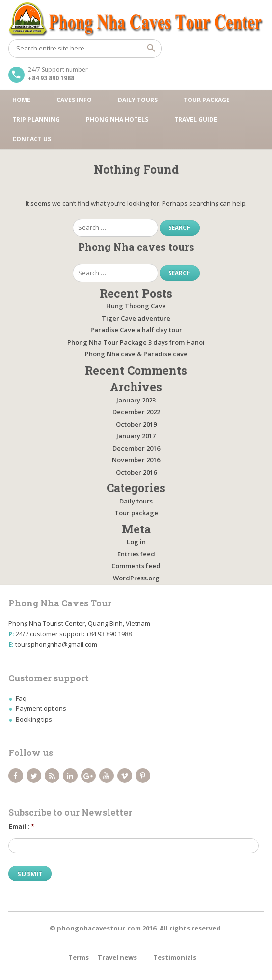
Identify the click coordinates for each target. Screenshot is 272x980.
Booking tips (34, 719)
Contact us (32, 139)
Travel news (117, 957)
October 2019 (136, 424)
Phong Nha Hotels (117, 119)
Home (21, 100)
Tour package (207, 100)
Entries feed (136, 554)
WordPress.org (136, 578)
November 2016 (136, 460)
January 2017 (136, 436)
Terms (79, 957)
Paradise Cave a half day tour (136, 330)
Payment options (41, 708)
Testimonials (175, 957)
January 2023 (136, 400)
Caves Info (74, 100)
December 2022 (136, 412)
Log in (136, 542)
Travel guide (196, 119)
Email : (22, 826)
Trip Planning (36, 119)
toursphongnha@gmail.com (56, 644)
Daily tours (138, 100)
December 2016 (136, 448)
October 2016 (136, 472)
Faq (21, 698)
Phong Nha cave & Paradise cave (136, 354)
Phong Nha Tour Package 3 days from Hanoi (136, 342)
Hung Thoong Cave (136, 306)
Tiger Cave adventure (136, 318)
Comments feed (136, 566)
